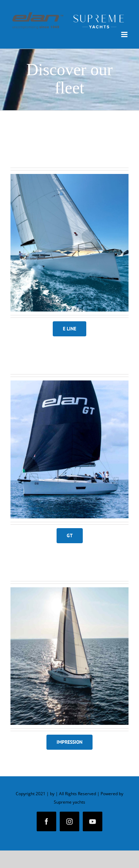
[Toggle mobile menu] (125, 34)
